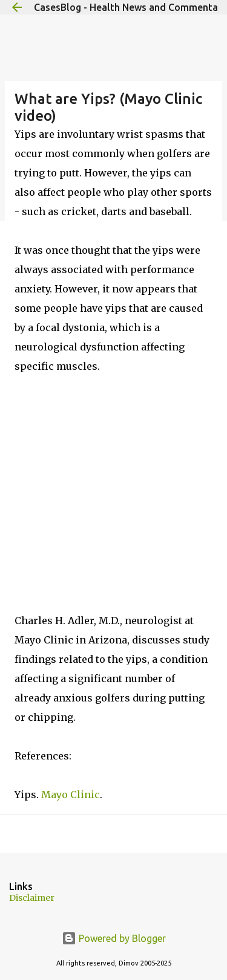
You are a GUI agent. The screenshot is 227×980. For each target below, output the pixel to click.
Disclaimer (32, 898)
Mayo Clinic (71, 795)
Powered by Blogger (114, 938)
